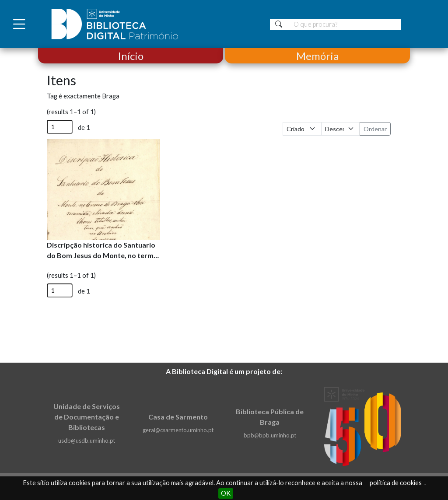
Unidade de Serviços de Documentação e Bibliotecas (87, 417)
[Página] (60, 127)
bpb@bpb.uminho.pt (270, 435)
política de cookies (396, 483)
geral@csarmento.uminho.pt (178, 430)
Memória (317, 56)
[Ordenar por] (302, 129)
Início (131, 56)
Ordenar (375, 129)
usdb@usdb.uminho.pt (87, 441)
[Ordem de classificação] (341, 129)
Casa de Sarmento (178, 417)
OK (226, 493)
